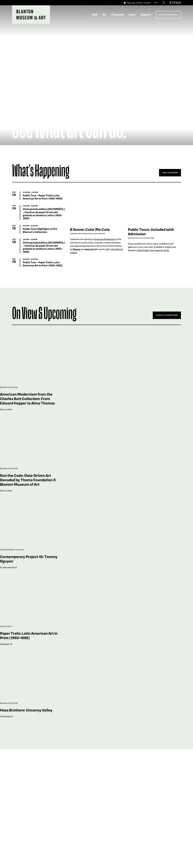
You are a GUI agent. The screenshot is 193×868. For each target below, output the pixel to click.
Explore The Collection (165, 856)
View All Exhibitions (167, 315)
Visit (95, 14)
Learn (132, 14)
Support (146, 14)
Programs (118, 14)
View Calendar (170, 173)
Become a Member (168, 15)
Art (104, 14)
